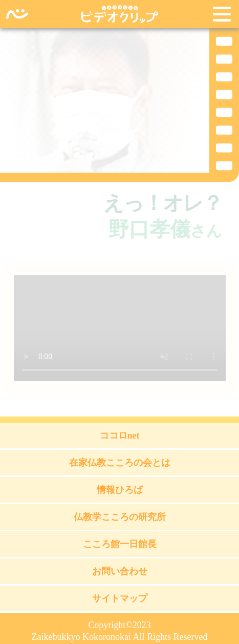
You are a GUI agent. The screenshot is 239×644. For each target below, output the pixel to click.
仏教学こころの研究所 (120, 517)
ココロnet (120, 435)
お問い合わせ (120, 571)
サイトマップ (120, 598)
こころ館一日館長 (120, 544)
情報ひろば (120, 490)
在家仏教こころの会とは (120, 463)
